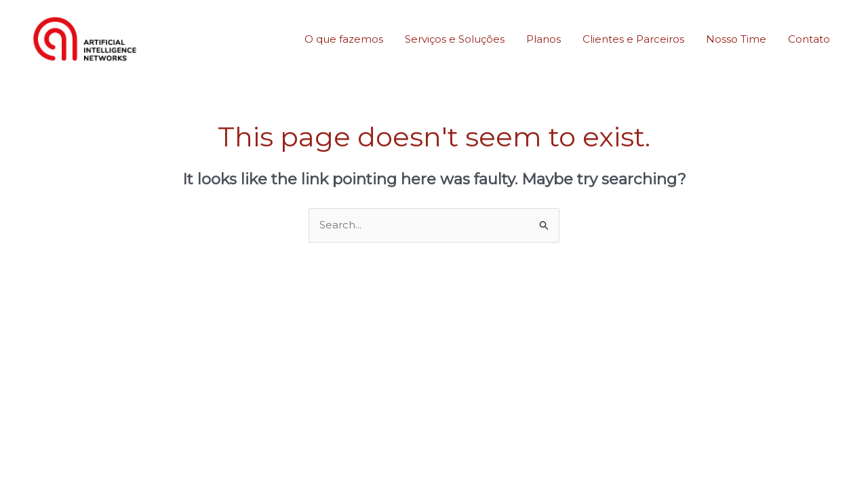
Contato (809, 39)
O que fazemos (344, 39)
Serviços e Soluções (455, 39)
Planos (544, 39)
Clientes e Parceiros (633, 39)
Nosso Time (736, 39)
